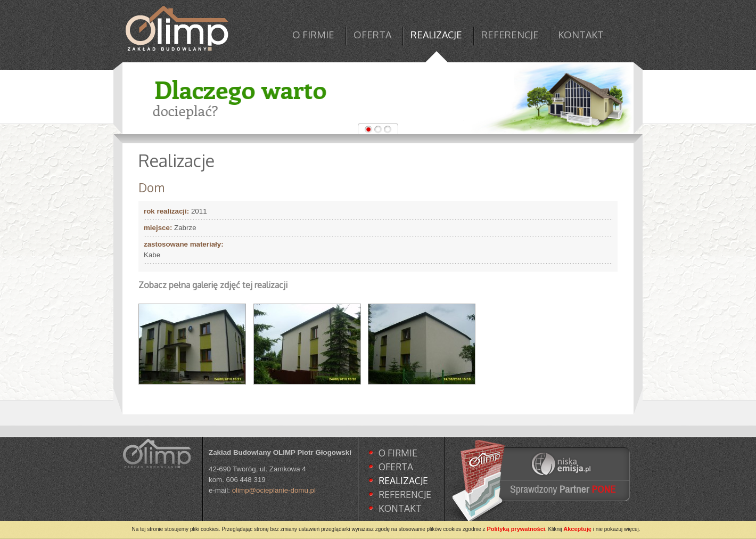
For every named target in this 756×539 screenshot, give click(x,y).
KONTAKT (581, 35)
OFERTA (372, 35)
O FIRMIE (313, 35)
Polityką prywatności (516, 529)
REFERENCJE (510, 35)
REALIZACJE (436, 35)
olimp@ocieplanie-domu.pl (274, 490)
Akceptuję (577, 529)
